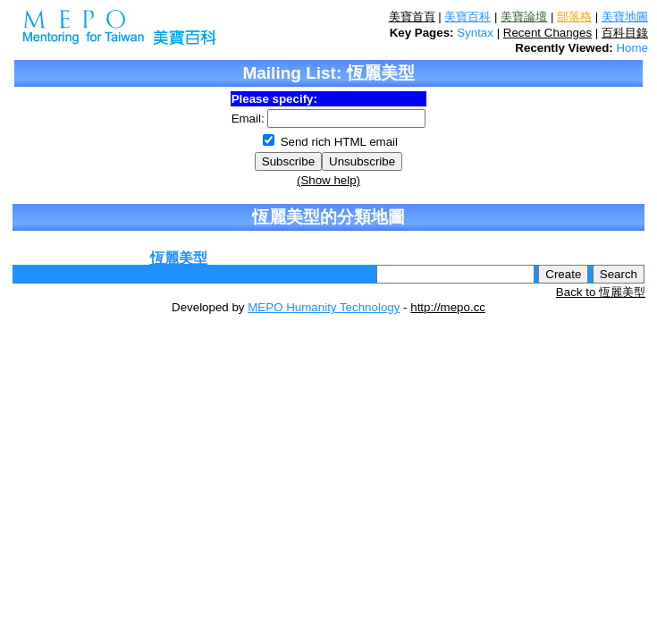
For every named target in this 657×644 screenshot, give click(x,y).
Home (632, 48)
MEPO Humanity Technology (324, 307)
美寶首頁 (412, 17)
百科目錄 (625, 33)
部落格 (574, 17)
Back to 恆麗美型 (601, 292)
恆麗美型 (179, 258)
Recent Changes (547, 33)
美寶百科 (467, 17)
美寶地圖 (625, 17)
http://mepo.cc (448, 307)
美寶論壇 (524, 17)
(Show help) (328, 180)
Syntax (475, 33)
